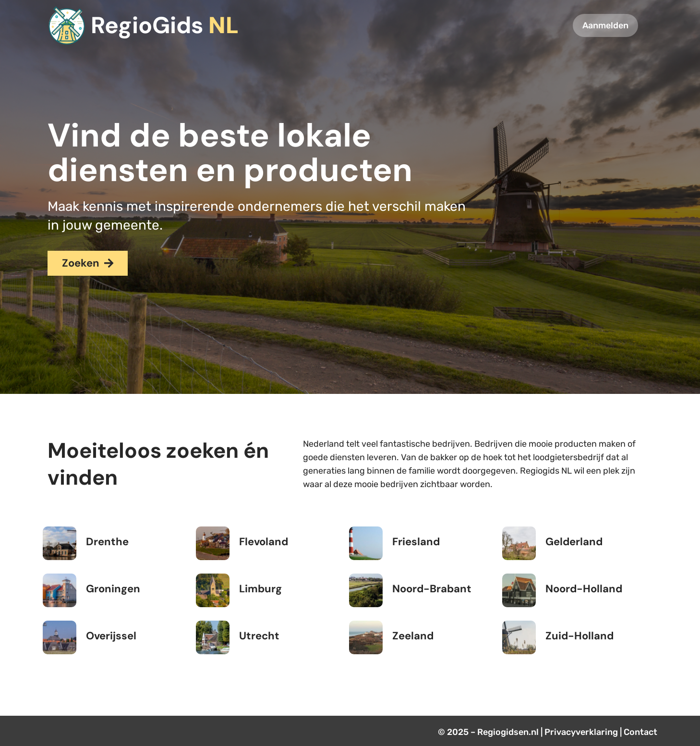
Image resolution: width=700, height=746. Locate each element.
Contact (640, 732)
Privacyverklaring (581, 732)
